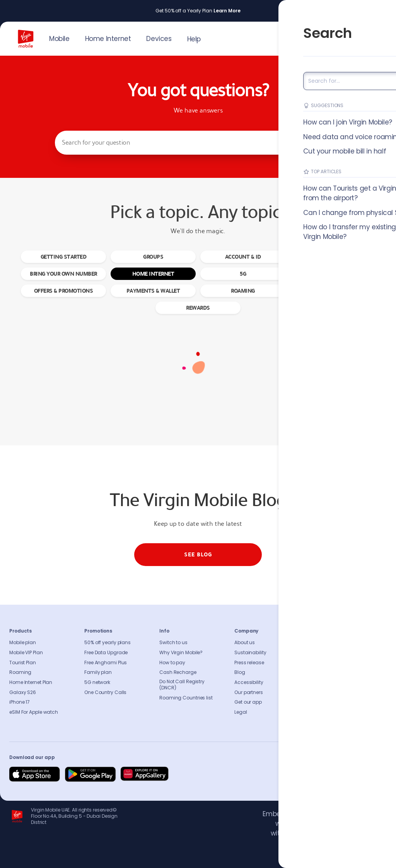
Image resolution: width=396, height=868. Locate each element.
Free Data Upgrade (106, 653)
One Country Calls (105, 692)
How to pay (172, 663)
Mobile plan (23, 643)
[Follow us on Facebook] (306, 774)
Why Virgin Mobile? (181, 653)
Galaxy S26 (23, 692)
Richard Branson (371, 858)
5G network (97, 682)
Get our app (248, 702)
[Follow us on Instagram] (324, 774)
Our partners (249, 692)
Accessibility (249, 682)
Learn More (227, 11)
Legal (241, 712)
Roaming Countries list (186, 698)
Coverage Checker (331, 672)
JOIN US (324, 37)
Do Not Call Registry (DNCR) (182, 685)
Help (194, 39)
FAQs (315, 643)
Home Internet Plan (31, 682)
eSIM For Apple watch (34, 712)
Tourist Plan (23, 663)
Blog (240, 672)
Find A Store (323, 663)
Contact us (323, 653)
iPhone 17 (20, 702)
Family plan (98, 672)
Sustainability (250, 653)
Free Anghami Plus (106, 663)
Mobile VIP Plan (26, 653)
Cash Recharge (178, 672)
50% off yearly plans (108, 643)
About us (245, 643)
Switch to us (173, 643)
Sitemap (319, 682)
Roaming (20, 672)
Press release (249, 663)
